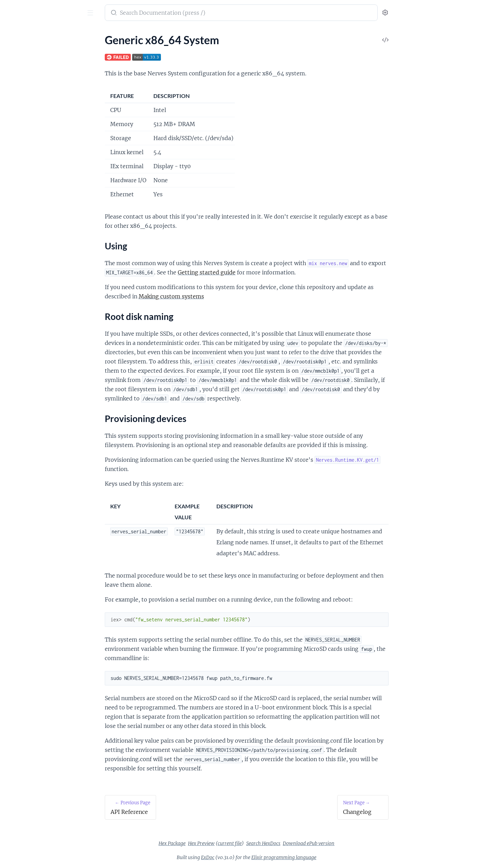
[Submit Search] (165, 13)
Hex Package (223, 843)
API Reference (22, 48)
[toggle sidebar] (94, 14)
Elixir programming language (335, 857)
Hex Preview (253, 843)
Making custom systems (223, 296)
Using (18, 69)
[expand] (96, 48)
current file (281, 843)
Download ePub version (360, 843)
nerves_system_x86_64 (41, 9)
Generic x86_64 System (33, 57)
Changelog (18, 98)
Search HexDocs (315, 843)
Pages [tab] (12, 34)
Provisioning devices (35, 85)
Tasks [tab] (39, 34)
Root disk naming (32, 77)
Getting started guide (258, 272)
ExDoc (259, 857)
